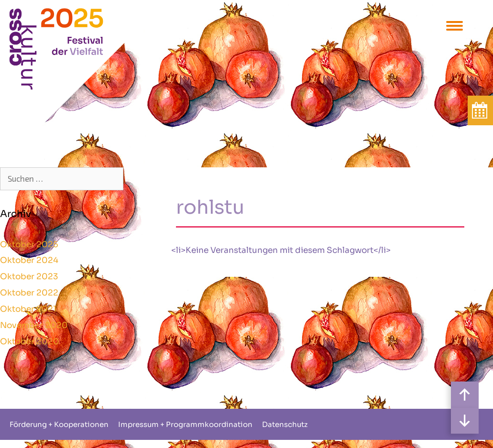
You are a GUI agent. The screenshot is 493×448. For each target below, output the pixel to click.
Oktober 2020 (30, 342)
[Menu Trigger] (455, 25)
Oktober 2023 (29, 277)
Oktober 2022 (29, 293)
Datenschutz (285, 424)
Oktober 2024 (29, 260)
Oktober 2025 (29, 245)
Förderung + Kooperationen (59, 424)
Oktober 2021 (28, 309)
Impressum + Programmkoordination (185, 424)
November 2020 (34, 325)
